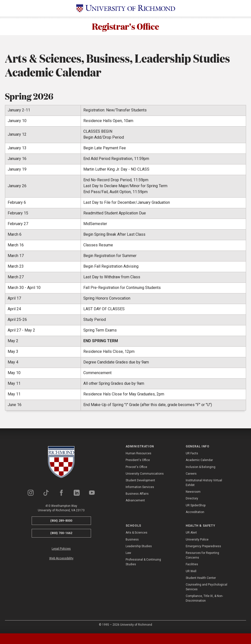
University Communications (145, 475)
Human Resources (138, 455)
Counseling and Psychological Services (206, 588)
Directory (192, 500)
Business (132, 541)
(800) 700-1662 (61, 534)
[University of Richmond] (126, 8)
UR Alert (191, 534)
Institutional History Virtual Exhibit (204, 484)
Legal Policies (61, 550)
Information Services (140, 488)
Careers (191, 475)
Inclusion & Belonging (201, 468)
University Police (197, 541)
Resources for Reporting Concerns (202, 556)
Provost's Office (136, 468)
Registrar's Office (126, 26)
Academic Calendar (199, 461)
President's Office (138, 461)
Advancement (135, 502)
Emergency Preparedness (203, 547)
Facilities (192, 566)
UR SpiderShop (196, 506)
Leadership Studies (139, 547)
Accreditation (195, 513)
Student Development (140, 482)
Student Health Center (201, 579)
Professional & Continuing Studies (143, 563)
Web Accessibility (61, 560)
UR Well (191, 572)
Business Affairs (137, 495)
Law (128, 554)
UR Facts (192, 455)
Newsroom (193, 493)
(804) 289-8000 (61, 522)
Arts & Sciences (137, 534)
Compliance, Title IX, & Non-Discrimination (204, 600)
